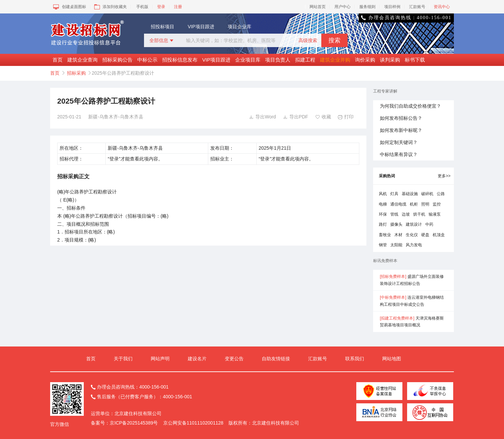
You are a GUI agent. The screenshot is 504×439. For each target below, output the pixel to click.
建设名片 (197, 359)
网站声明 (160, 359)
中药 (429, 224)
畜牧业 (385, 235)
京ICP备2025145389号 (134, 423)
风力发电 (414, 245)
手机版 (142, 7)
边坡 (406, 214)
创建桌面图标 (69, 7)
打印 (346, 117)
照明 (425, 204)
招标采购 (76, 73)
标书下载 (415, 60)
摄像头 (396, 224)
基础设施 (410, 194)
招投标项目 (163, 27)
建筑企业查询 (82, 60)
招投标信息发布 (180, 60)
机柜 (414, 204)
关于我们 (123, 359)
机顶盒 (439, 235)
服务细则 (367, 7)
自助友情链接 (276, 359)
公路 (441, 194)
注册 (178, 7)
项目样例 (392, 7)
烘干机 (419, 214)
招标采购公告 (117, 60)
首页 (58, 60)
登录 (161, 7)
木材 (398, 235)
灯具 (394, 194)
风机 (383, 194)
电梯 (383, 204)
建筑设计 (414, 224)
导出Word (262, 117)
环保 (383, 214)
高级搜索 (308, 40)
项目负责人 (278, 60)
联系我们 (355, 359)
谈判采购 (390, 60)
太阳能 (396, 245)
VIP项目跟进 (201, 27)
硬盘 (425, 235)
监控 (437, 204)
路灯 (383, 224)
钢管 (383, 245)
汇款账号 (417, 7)
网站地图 (392, 359)
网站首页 (318, 7)
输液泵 (435, 214)
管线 (394, 214)
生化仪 (412, 235)
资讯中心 (442, 7)
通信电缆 (398, 204)
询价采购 (365, 60)
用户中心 (343, 7)
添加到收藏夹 (110, 7)
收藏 (323, 117)
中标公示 (147, 60)
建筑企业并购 (335, 60)
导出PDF (296, 117)
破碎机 (427, 194)
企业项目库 (248, 60)
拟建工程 (305, 60)
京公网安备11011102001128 (193, 423)
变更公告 (234, 359)
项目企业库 (240, 27)
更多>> (444, 176)
